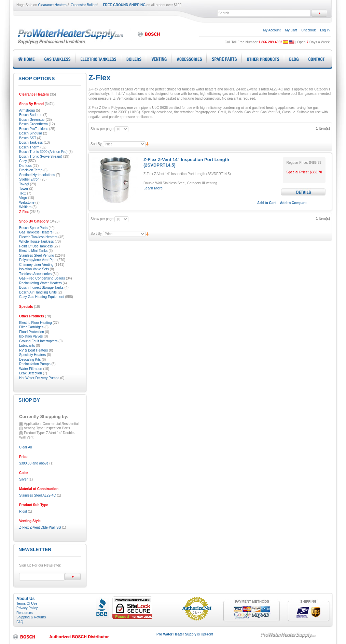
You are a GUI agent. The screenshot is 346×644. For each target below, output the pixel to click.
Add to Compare (293, 203)
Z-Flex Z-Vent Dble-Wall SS (40, 527)
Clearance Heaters (52, 5)
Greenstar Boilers (84, 5)
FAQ (20, 622)
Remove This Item (21, 424)
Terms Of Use (27, 604)
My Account (272, 30)
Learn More (153, 188)
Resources (25, 613)
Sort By (96, 144)
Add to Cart (266, 203)
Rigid (23, 511)
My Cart (291, 30)
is (185, 634)
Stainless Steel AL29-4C (38, 495)
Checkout (308, 30)
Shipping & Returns (31, 617)
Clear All (25, 447)
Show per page (102, 129)
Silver (23, 479)
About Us (25, 599)
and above (34, 463)
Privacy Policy (27, 608)
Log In (325, 30)
